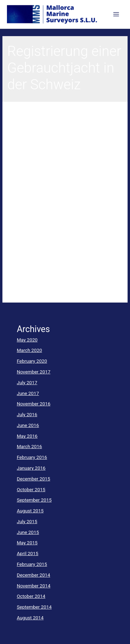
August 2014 (30, 618)
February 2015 (32, 564)
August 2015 (30, 511)
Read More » (20, 291)
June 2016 (28, 425)
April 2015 (27, 553)
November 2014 (33, 586)
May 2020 (27, 340)
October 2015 (31, 489)
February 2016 (32, 457)
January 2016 (31, 468)
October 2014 (31, 596)
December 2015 (33, 479)
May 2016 (27, 436)
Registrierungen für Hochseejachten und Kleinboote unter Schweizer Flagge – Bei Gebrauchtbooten (61, 143)
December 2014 (33, 575)
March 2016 (29, 446)
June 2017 (28, 393)
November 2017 (33, 372)
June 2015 (28, 532)
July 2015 (27, 521)
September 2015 (34, 500)
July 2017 (27, 382)
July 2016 (27, 414)
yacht (13, 182)
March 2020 (29, 350)
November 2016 (33, 404)
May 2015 (27, 543)
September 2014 (34, 607)
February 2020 (32, 361)
